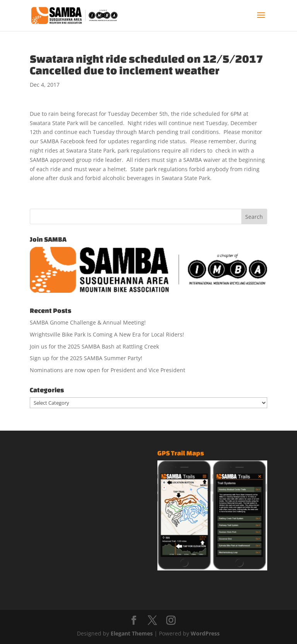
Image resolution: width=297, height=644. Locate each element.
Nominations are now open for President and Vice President (108, 370)
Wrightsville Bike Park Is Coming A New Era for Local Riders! (107, 334)
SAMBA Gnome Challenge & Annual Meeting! (88, 322)
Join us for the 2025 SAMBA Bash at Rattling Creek (94, 346)
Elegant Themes (132, 633)
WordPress (205, 633)
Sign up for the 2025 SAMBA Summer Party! (86, 358)
